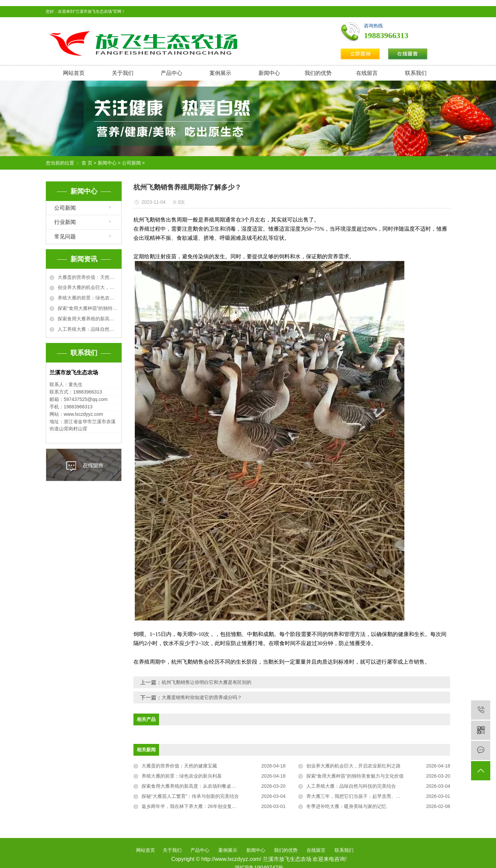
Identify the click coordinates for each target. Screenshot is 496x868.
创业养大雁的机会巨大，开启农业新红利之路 (88, 287)
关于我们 (123, 73)
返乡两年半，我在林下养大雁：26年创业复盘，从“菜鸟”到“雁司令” (211, 806)
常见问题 (65, 237)
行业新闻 (65, 222)
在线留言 (367, 73)
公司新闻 (131, 163)
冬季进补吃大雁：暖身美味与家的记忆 (346, 806)
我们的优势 (318, 73)
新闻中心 (269, 73)
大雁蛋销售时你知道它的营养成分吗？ (202, 697)
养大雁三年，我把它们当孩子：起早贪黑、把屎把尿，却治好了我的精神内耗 (378, 796)
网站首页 (74, 73)
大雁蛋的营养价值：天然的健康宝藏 (88, 277)
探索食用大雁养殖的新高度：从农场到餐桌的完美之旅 (88, 319)
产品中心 (172, 73)
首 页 (87, 163)
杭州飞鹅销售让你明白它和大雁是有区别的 (207, 682)
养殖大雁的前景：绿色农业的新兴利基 (88, 298)
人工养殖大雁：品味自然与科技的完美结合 (88, 329)
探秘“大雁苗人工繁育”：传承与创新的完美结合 (190, 796)
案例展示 (220, 73)
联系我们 (416, 73)
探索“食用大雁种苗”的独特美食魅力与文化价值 (88, 308)
